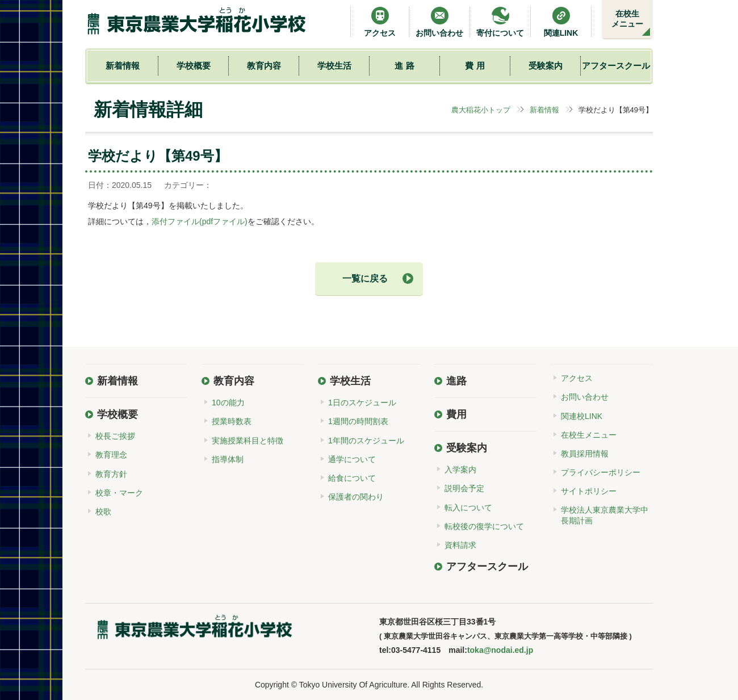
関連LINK (561, 22)
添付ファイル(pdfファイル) (200, 221)
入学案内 (460, 470)
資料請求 (460, 545)
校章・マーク (119, 493)
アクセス (380, 22)
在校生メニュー (627, 19)
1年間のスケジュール (366, 441)
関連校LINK (582, 416)
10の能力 (228, 403)
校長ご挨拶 (115, 436)
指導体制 (228, 459)
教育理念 (111, 455)
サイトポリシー (589, 491)
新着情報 (123, 66)
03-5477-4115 (416, 650)
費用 (456, 414)
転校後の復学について (484, 526)
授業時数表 (232, 421)
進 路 (404, 66)
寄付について (500, 22)
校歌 (103, 512)
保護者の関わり (356, 497)
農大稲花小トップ (481, 110)
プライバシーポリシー (601, 472)
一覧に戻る (365, 278)
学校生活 (334, 66)
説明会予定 (464, 488)
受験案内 (546, 66)
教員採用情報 (585, 454)
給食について (352, 478)
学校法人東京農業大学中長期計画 (605, 515)
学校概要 (194, 66)
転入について (468, 508)
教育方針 (111, 474)
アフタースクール (616, 66)
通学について (352, 459)
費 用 (475, 66)
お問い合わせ (439, 22)
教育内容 (264, 66)
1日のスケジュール (362, 403)
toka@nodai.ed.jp (500, 650)
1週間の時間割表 (358, 421)
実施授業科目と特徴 (248, 441)
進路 (456, 381)
